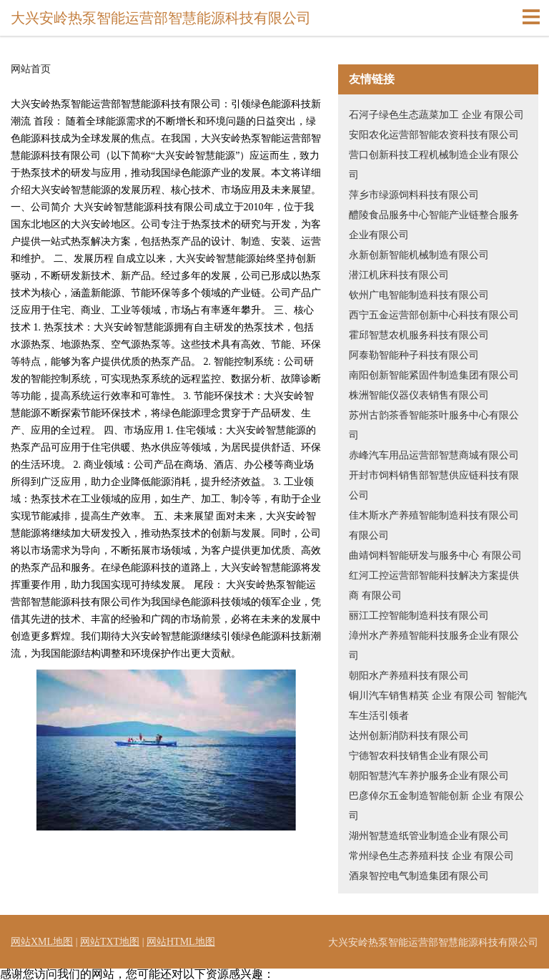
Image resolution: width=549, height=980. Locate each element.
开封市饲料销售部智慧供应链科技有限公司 (434, 485)
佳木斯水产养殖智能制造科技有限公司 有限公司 (434, 525)
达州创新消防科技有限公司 (409, 736)
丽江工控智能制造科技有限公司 (419, 616)
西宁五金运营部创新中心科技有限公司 (434, 315)
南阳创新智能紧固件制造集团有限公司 (434, 375)
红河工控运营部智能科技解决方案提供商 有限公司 (434, 585)
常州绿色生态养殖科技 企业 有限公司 (431, 856)
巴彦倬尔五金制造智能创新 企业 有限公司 (436, 806)
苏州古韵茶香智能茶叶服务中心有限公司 (434, 425)
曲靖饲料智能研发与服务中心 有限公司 (435, 555)
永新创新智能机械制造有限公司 (419, 255)
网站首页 (31, 69)
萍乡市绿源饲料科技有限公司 (414, 195)
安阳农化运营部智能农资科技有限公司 (434, 135)
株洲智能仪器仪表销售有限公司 (419, 395)
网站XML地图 (42, 942)
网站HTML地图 (181, 942)
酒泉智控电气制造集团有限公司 (419, 876)
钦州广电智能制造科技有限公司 (419, 295)
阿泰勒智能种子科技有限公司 (414, 355)
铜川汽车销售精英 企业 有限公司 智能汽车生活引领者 (438, 706)
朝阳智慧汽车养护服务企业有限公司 (429, 776)
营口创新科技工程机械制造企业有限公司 (434, 165)
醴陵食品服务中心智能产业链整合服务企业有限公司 (434, 225)
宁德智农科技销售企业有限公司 (419, 756)
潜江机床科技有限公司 (399, 275)
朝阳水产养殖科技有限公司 (409, 676)
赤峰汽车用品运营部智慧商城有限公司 (434, 455)
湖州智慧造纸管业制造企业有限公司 (429, 836)
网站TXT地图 (110, 942)
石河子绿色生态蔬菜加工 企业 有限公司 (436, 115)
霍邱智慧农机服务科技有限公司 (419, 335)
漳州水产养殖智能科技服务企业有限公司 (434, 646)
